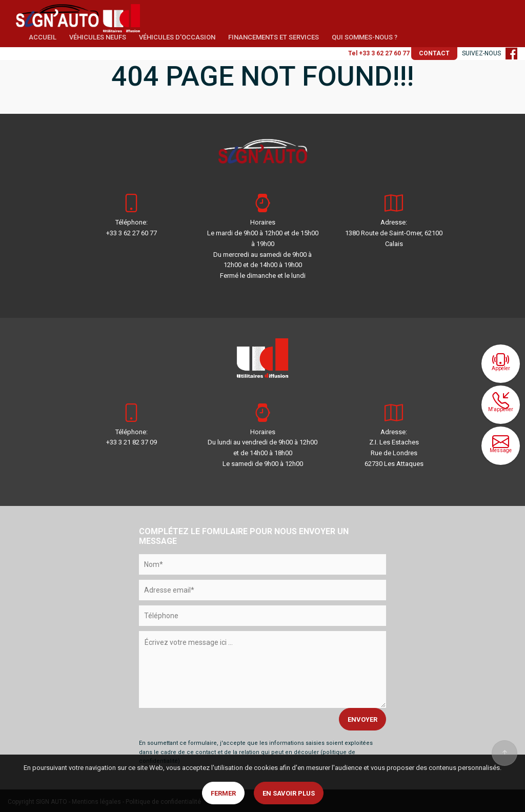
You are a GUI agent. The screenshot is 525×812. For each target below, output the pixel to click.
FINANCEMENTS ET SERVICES (274, 37)
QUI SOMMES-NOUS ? (365, 37)
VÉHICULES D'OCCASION (177, 37)
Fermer (223, 793)
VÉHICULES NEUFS (98, 37)
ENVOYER (362, 719)
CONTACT (434, 53)
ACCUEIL (43, 37)
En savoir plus (289, 793)
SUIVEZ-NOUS (490, 53)
